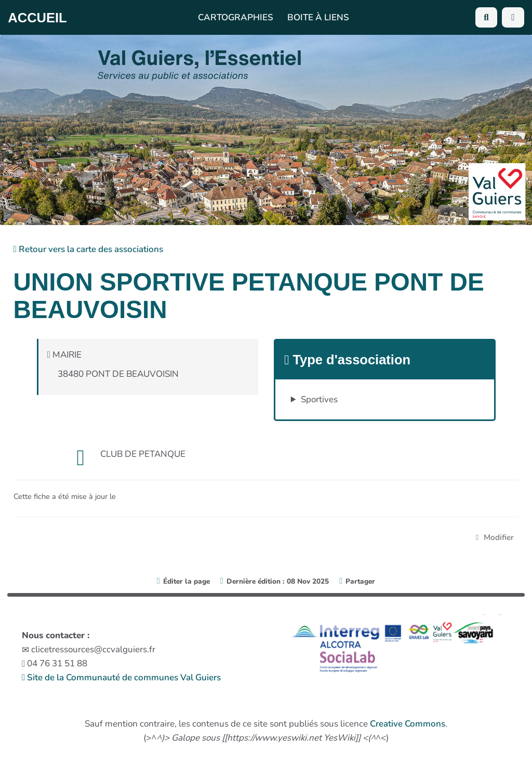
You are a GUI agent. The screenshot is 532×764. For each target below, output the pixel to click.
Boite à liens (318, 17)
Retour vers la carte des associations (88, 249)
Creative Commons (408, 724)
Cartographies (236, 17)
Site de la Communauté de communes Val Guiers (121, 677)
